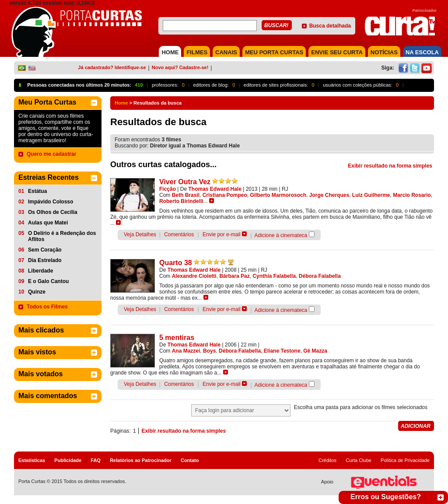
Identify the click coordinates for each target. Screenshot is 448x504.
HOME (170, 52)
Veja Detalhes (140, 234)
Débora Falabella (320, 276)
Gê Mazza (315, 351)
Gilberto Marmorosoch (278, 195)
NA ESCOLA (422, 52)
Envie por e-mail (222, 234)
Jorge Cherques (329, 195)
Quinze (37, 292)
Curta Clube (359, 460)
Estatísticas (32, 460)
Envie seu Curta (337, 52)
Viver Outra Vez (185, 182)
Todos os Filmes (47, 307)
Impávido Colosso (51, 202)
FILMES (197, 52)
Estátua (37, 191)
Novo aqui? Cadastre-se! (180, 67)
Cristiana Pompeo (225, 195)
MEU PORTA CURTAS (274, 52)
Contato (190, 460)
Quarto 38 (176, 263)
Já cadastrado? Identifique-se (112, 67)
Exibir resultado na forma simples (390, 166)
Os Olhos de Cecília (53, 212)
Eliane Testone (282, 351)
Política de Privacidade (405, 460)
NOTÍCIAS (384, 52)
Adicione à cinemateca (281, 235)
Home (121, 103)
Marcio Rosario (412, 195)
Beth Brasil (186, 195)
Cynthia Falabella (274, 276)
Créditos (327, 460)
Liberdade (40, 271)
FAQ (96, 460)
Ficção (168, 189)
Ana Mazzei (186, 351)
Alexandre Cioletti (194, 276)
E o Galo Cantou (48, 281)
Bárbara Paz (234, 276)
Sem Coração (45, 250)
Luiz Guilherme (371, 195)
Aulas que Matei (48, 223)
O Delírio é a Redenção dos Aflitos (62, 236)
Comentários (179, 234)
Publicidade (68, 460)
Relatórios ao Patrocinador (141, 460)
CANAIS (226, 52)
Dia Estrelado (45, 260)
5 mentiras (177, 338)
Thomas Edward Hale (215, 189)
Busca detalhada (330, 26)
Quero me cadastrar (51, 154)
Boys (209, 351)
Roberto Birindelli (181, 201)
